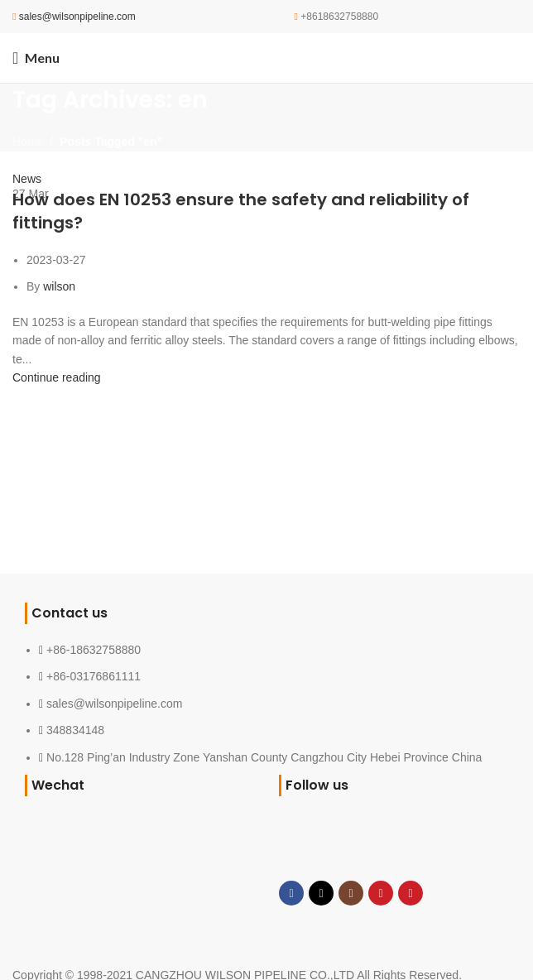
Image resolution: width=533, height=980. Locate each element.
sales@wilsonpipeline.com (77, 17)
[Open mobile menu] (36, 58)
